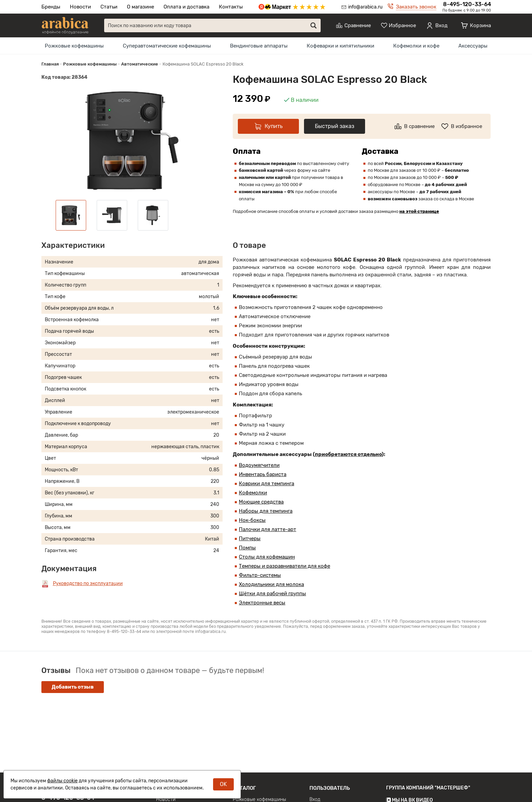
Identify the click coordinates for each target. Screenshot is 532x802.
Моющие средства (261, 502)
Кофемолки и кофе (416, 46)
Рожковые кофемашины (74, 46)
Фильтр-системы (260, 575)
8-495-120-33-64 (467, 4)
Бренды (51, 7)
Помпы (247, 548)
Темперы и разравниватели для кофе (284, 566)
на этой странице (419, 211)
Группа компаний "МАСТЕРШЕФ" (428, 787)
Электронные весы (262, 603)
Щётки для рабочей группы (272, 594)
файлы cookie (62, 781)
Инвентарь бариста (263, 474)
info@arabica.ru (365, 7)
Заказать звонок (416, 7)
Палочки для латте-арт (268, 529)
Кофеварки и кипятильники (340, 46)
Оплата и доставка (186, 7)
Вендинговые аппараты (259, 46)
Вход (315, 798)
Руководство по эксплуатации (88, 584)
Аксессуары (473, 46)
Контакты (231, 7)
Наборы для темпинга (266, 511)
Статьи (109, 7)
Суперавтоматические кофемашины (167, 46)
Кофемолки (253, 493)
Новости (80, 7)
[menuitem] (74, 46)
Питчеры (250, 539)
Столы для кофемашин (267, 557)
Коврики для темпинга (267, 484)
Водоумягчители (259, 465)
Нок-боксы (252, 520)
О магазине (140, 7)
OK (223, 784)
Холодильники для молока (271, 584)
